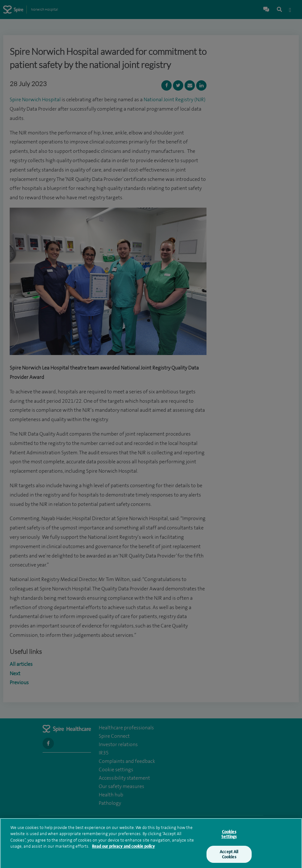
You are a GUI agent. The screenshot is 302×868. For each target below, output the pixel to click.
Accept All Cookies (229, 856)
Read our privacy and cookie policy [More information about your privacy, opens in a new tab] (123, 848)
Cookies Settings (229, 836)
